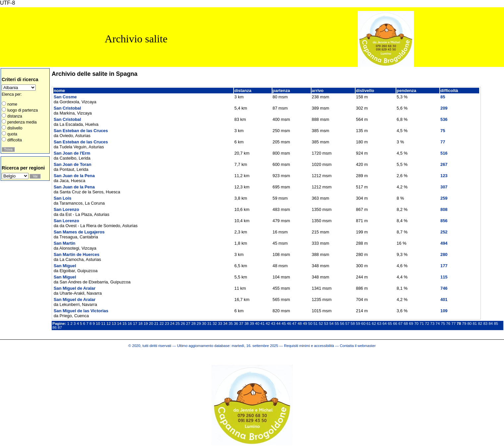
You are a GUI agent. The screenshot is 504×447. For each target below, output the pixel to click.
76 (448, 323)
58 (353, 323)
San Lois (62, 198)
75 (443, 323)
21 (156, 323)
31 (210, 323)
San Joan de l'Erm (72, 153)
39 (252, 323)
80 (469, 323)
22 (162, 323)
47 (294, 323)
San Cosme (65, 97)
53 (326, 323)
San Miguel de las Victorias (81, 311)
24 (172, 323)
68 (406, 323)
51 (316, 323)
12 (109, 323)
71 (422, 323)
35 (231, 323)
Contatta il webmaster (358, 346)
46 (289, 323)
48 (300, 323)
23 (167, 323)
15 (124, 323)
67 (400, 323)
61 (369, 323)
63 (379, 323)
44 (279, 323)
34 (225, 323)
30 (204, 323)
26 (183, 323)
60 (363, 323)
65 (390, 323)
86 (55, 327)
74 (438, 323)
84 (491, 323)
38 (247, 323)
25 (178, 323)
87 (60, 327)
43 (273, 323)
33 (220, 323)
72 (427, 323)
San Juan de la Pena (74, 176)
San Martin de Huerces (77, 254)
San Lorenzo (66, 209)
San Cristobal (67, 108)
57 (347, 323)
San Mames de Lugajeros (79, 232)
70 (416, 323)
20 (151, 323)
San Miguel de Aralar (75, 288)
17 (135, 323)
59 (358, 323)
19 (146, 323)
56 (342, 323)
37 (241, 323)
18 (140, 323)
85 (496, 323)
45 (284, 323)
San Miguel (65, 266)
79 (464, 323)
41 (263, 323)
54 (332, 323)
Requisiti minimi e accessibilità (309, 346)
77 (453, 323)
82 (480, 323)
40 (257, 323)
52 (321, 323)
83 (485, 323)
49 (305, 323)
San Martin (64, 243)
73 (432, 323)
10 (98, 323)
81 (475, 323)
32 (215, 323)
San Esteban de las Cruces (81, 131)
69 (411, 323)
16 (130, 323)
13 (114, 323)
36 (236, 323)
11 (103, 323)
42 (268, 323)
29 (199, 323)
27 (188, 323)
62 (374, 323)
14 (119, 323)
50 (310, 323)
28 (194, 323)
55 (337, 323)
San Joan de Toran (73, 164)
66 (395, 323)
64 (385, 323)
